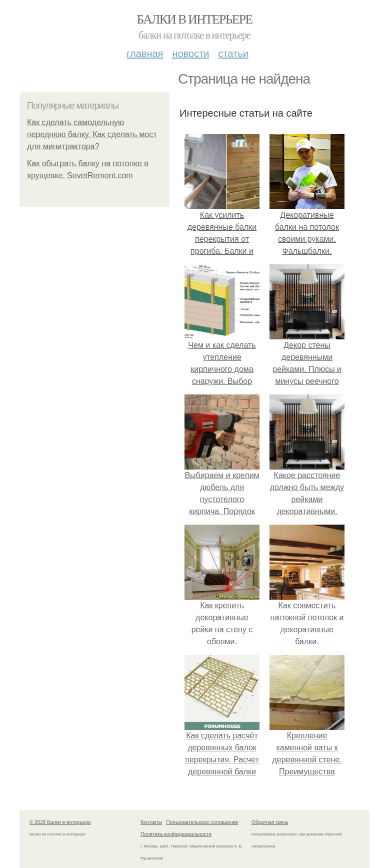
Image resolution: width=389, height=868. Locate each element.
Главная (145, 54)
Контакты (151, 822)
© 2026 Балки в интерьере (60, 822)
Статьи (233, 54)
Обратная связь (270, 822)
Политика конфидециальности (176, 834)
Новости (190, 54)
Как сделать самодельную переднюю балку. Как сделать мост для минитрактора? (92, 134)
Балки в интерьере (194, 19)
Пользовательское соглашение (202, 822)
